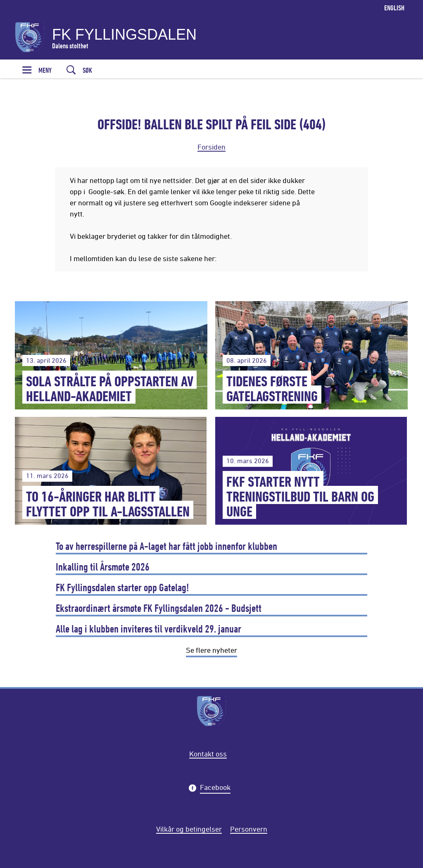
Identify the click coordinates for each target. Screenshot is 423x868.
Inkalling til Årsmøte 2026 (103, 567)
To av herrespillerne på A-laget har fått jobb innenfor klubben (166, 546)
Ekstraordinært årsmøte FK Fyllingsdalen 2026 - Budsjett (159, 608)
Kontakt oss (208, 754)
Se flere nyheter (211, 650)
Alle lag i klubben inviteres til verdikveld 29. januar (149, 629)
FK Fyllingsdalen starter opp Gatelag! (122, 587)
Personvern (249, 829)
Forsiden (211, 147)
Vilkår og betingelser (189, 829)
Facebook (215, 788)
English (394, 8)
